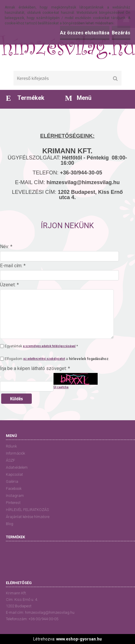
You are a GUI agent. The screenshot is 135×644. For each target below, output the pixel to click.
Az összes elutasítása (85, 33)
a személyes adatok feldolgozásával (49, 346)
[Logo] (67, 47)
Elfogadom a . (57, 359)
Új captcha (61, 387)
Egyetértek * (41, 346)
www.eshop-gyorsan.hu (79, 639)
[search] (115, 79)
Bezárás (121, 33)
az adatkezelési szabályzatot (44, 359)
